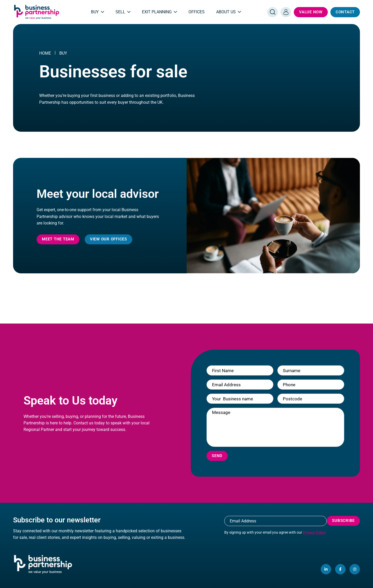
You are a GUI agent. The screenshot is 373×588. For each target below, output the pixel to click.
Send (217, 456)
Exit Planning (159, 12)
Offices (197, 12)
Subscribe (343, 521)
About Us (229, 12)
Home (45, 53)
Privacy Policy (314, 532)
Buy (97, 12)
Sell (123, 12)
